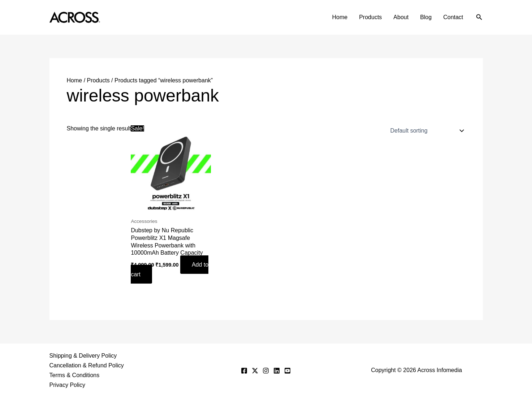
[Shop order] (426, 131)
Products (370, 17)
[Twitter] (255, 371)
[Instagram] (266, 371)
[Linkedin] (277, 371)
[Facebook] (244, 371)
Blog (426, 17)
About (401, 17)
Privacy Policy (68, 385)
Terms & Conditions (75, 375)
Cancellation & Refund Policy (87, 365)
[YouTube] (287, 371)
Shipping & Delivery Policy (83, 356)
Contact (453, 17)
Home (340, 17)
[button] (479, 17)
